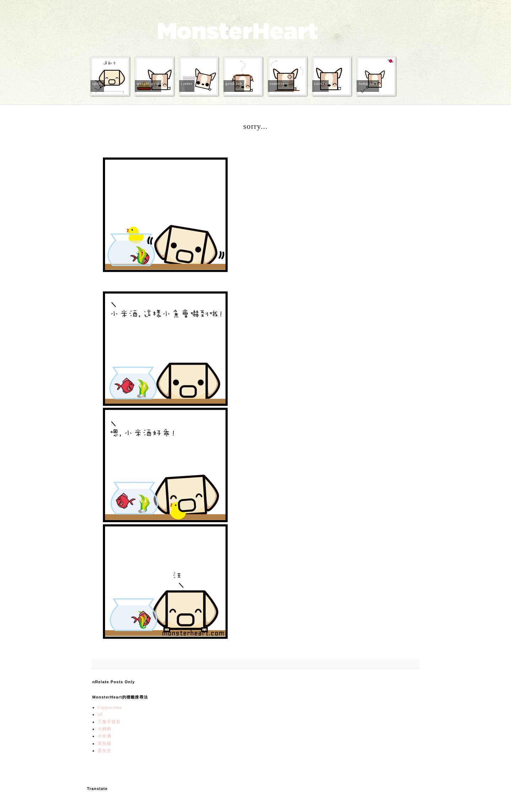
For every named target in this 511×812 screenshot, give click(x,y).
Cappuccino (110, 707)
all (100, 714)
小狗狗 (105, 729)
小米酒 (105, 736)
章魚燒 (105, 744)
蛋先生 (105, 751)
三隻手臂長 (109, 722)
